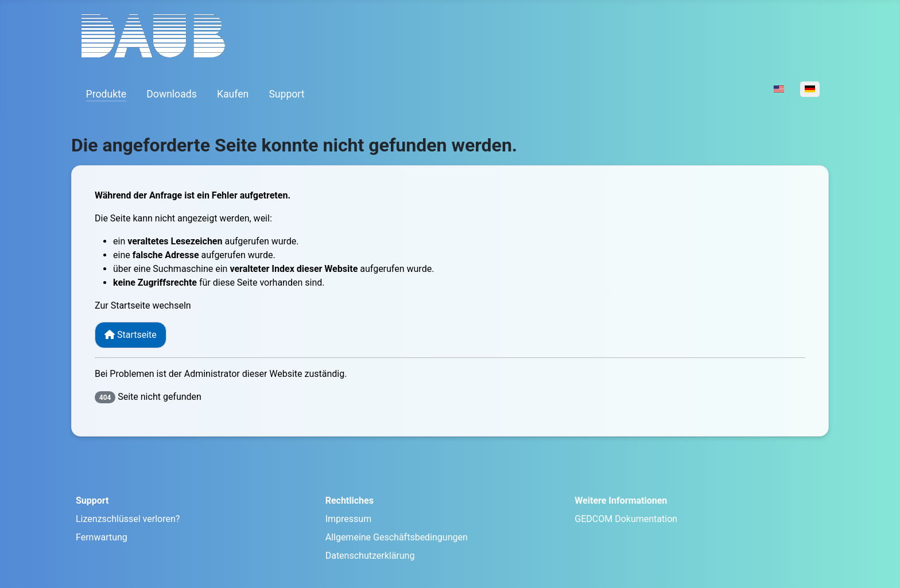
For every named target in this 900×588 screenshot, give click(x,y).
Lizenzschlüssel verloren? (128, 519)
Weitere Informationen (621, 501)
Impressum (349, 519)
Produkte (106, 94)
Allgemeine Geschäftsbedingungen (397, 537)
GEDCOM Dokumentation (626, 519)
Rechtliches (350, 501)
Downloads (171, 94)
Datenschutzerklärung (370, 556)
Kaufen (233, 94)
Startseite (131, 335)
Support (286, 94)
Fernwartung (102, 537)
